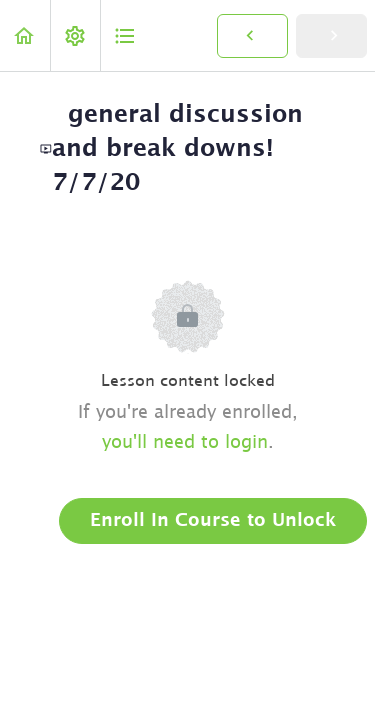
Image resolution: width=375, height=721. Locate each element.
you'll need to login (185, 443)
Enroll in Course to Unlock (213, 521)
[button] (25, 35)
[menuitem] (75, 35)
